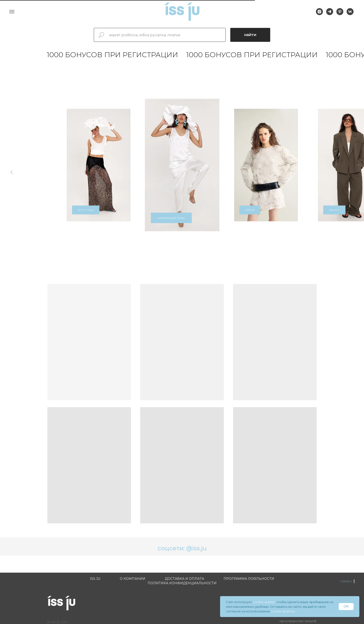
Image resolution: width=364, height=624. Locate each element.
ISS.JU (95, 579)
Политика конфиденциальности (182, 583)
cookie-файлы (264, 602)
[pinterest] (340, 14)
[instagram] (319, 14)
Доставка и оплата (184, 579)
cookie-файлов (283, 611)
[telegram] (330, 14)
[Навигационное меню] (12, 12)
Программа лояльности (249, 579)
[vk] (350, 14)
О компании (133, 579)
